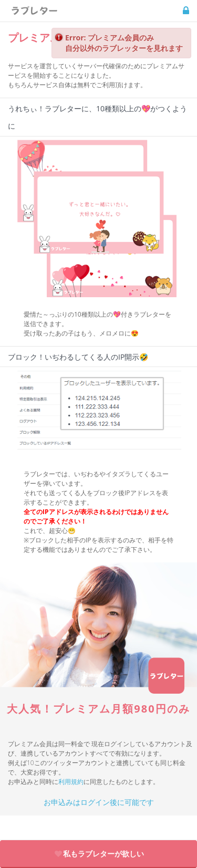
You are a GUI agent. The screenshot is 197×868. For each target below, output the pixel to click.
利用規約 (71, 782)
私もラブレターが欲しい (99, 854)
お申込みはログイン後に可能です (99, 802)
